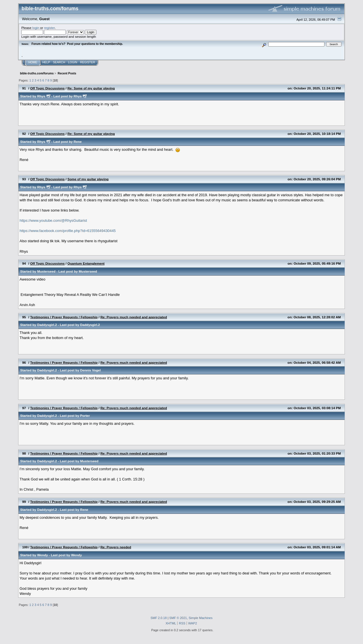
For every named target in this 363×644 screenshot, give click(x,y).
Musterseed (46, 271)
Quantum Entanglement (86, 263)
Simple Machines (201, 618)
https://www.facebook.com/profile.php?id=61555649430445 (68, 231)
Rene (78, 142)
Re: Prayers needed (116, 547)
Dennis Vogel (91, 370)
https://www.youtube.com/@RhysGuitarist (53, 220)
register (49, 28)
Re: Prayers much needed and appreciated (134, 317)
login (36, 28)
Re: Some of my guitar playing (91, 88)
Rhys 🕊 (44, 96)
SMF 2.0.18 (159, 618)
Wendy (43, 555)
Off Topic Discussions (47, 88)
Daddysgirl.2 (47, 325)
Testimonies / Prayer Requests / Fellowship (64, 317)
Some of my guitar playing (88, 179)
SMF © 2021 (178, 618)
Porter (85, 416)
